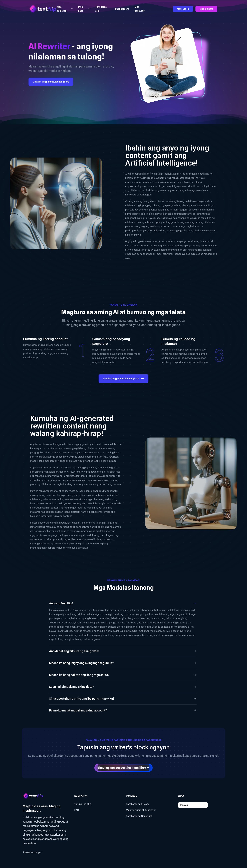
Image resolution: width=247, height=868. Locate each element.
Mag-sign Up (206, 9)
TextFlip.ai (37, 852)
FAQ (77, 810)
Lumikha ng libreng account (45, 339)
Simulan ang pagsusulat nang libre (51, 82)
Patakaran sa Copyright (139, 816)
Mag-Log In (183, 9)
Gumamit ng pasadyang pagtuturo (111, 341)
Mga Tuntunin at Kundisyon (141, 810)
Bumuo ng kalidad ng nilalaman (178, 341)
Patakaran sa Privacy (138, 804)
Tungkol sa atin (83, 804)
